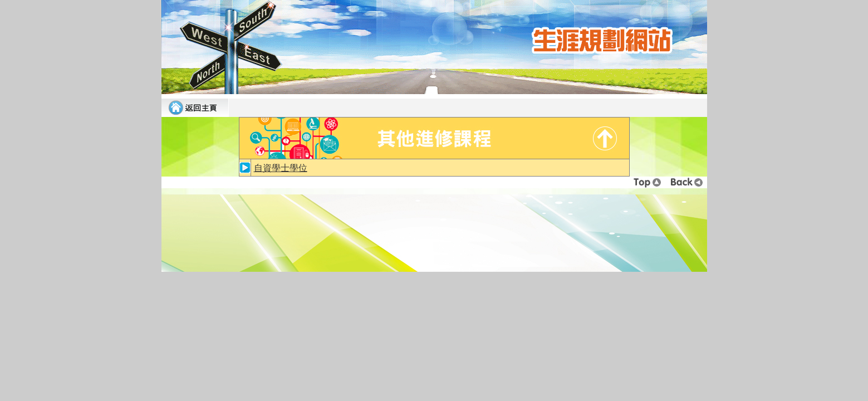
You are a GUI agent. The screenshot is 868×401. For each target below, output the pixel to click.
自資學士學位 (281, 168)
